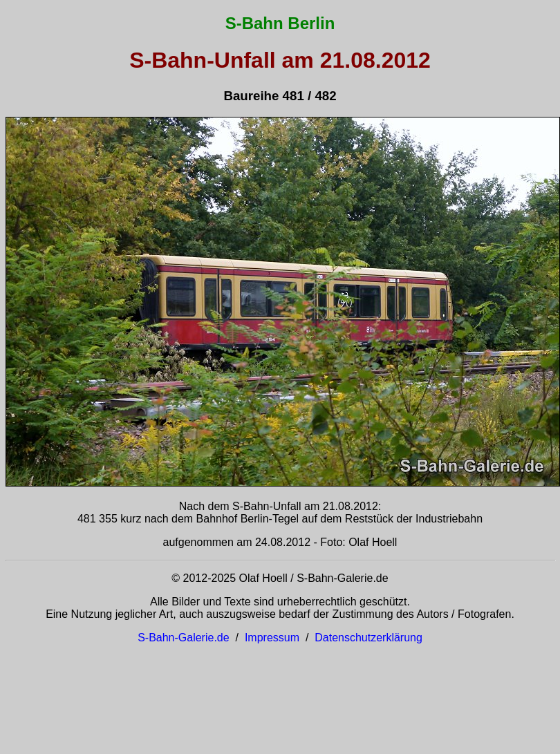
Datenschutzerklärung (368, 638)
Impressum (272, 638)
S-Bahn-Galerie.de (184, 638)
